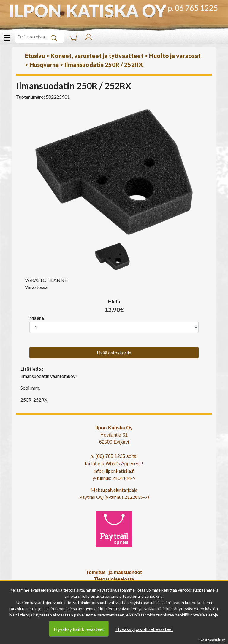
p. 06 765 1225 (193, 8)
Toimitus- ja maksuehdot (114, 572)
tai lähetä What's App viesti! (114, 464)
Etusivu (35, 56)
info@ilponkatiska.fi (114, 471)
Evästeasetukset (212, 640)
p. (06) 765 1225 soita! (114, 456)
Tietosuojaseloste (114, 579)
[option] (114, 172)
